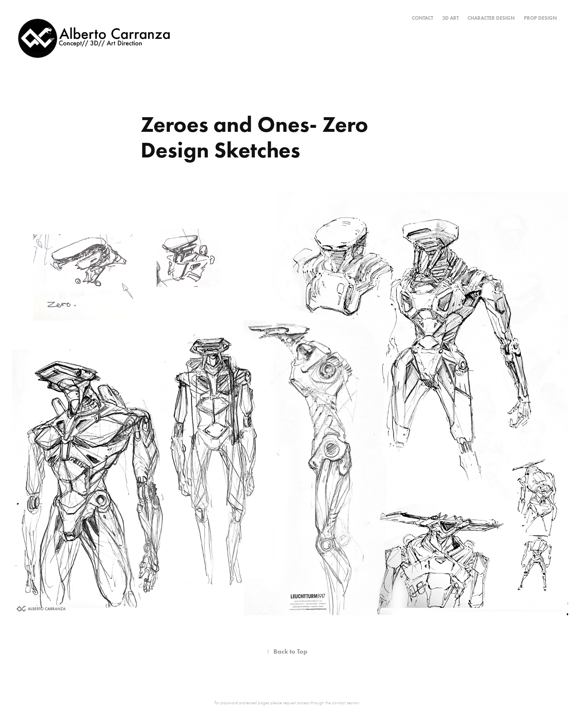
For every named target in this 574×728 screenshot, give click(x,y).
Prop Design (540, 18)
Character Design (491, 18)
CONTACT (422, 18)
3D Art (450, 18)
